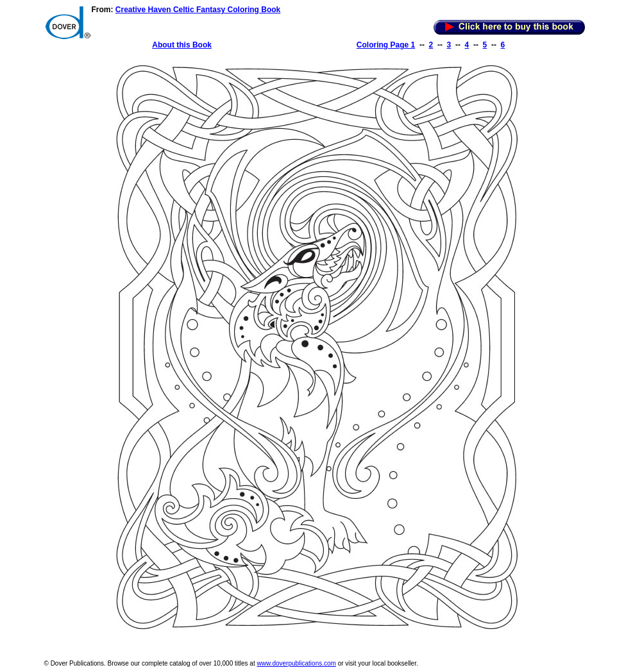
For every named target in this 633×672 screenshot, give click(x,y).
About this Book (182, 45)
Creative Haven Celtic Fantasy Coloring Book (198, 10)
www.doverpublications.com (296, 663)
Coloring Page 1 (386, 45)
